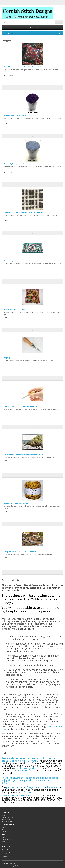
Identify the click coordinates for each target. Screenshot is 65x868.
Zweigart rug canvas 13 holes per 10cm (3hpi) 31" (24, 212)
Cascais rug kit (10, 261)
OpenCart (12, 864)
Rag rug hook (9, 358)
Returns (4, 830)
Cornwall (28, 792)
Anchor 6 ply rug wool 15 (14, 164)
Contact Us (5, 827)
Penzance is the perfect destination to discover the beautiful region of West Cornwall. (28, 760)
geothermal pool (15, 787)
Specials (4, 844)
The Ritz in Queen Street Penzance (20, 796)
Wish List (4, 854)
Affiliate (4, 842)
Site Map (4, 832)
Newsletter (5, 856)
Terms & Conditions (8, 821)
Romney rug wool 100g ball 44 (16, 503)
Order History (6, 852)
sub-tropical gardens (26, 768)
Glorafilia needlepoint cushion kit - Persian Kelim (23, 67)
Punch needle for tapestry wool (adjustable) (22, 406)
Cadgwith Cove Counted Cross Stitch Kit (20, 552)
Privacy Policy (6, 819)
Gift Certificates (6, 840)
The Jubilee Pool (36, 787)
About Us (4, 815)
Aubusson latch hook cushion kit (17, 309)
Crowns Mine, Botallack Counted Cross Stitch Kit (23, 455)
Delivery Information (8, 817)
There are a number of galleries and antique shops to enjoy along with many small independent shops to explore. (30, 780)
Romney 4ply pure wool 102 (15, 115)
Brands (4, 837)
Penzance (52, 787)
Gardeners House (22, 771)
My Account (5, 850)
